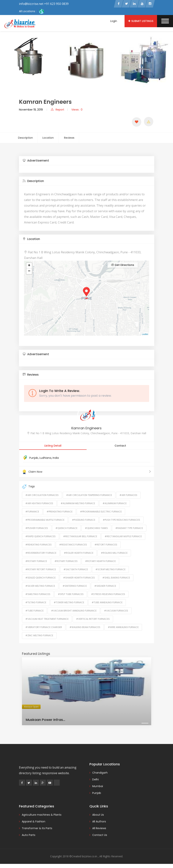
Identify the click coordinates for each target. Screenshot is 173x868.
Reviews (69, 138)
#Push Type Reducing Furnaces (121, 520)
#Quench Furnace (66, 528)
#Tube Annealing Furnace (107, 603)
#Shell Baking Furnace (116, 578)
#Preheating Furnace (60, 512)
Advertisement (36, 161)
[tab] (87, 161)
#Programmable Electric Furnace (101, 512)
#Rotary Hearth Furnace (100, 561)
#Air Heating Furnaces (39, 504)
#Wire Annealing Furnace (123, 627)
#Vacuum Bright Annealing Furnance (74, 611)
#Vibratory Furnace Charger (44, 627)
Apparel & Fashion (34, 822)
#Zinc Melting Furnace (39, 636)
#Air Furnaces (128, 495)
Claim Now (87, 472)
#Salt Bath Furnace (76, 570)
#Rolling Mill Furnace (114, 553)
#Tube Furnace (34, 611)
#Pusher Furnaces (37, 528)
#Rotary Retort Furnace (41, 570)
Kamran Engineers (86, 428)
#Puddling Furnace (84, 520)
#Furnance (32, 512)
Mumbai (98, 786)
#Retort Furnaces (106, 545)
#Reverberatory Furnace (41, 553)
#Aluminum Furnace (115, 504)
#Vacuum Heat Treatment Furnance (47, 619)
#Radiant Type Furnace (129, 528)
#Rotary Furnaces (66, 561)
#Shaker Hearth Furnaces (79, 578)
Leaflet (145, 335)
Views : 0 (77, 110)
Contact (120, 446)
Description (25, 138)
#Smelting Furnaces (38, 594)
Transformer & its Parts (37, 828)
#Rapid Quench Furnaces (40, 537)
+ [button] (29, 266)
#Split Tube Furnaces (71, 594)
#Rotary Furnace (36, 561)
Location (48, 138)
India (56, 458)
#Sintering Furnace (75, 586)
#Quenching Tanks (96, 528)
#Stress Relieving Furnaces (108, 594)
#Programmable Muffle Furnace (45, 520)
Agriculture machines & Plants (42, 815)
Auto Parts (29, 835)
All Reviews (99, 828)
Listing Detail (53, 446)
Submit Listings (141, 21)
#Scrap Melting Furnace (110, 570)
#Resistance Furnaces (73, 545)
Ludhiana (45, 458)
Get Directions (123, 265)
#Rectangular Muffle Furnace (123, 537)
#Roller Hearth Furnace (79, 553)
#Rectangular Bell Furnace (80, 537)
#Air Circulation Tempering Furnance (89, 495)
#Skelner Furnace (105, 586)
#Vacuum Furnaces (116, 611)
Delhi (95, 780)
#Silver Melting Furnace (40, 586)
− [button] (29, 272)
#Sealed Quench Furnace (40, 578)
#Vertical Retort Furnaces (93, 619)
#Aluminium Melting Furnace (78, 504)
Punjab (34, 458)
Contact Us (100, 835)
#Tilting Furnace (36, 603)
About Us (98, 815)
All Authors (99, 822)
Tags (28, 487)
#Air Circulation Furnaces (42, 495)
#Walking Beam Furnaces (85, 627)
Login (114, 21)
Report (57, 110)
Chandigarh (100, 773)
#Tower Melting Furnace (69, 603)
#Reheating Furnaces (39, 545)
